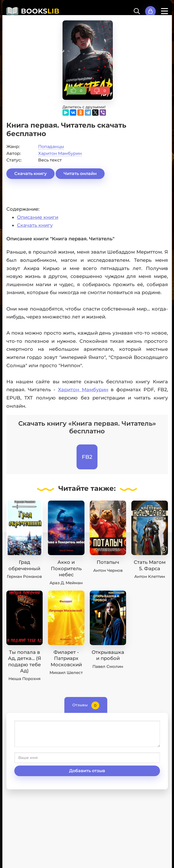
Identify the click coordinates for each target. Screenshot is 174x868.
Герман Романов (24, 576)
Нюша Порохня (24, 679)
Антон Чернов (108, 570)
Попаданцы (51, 147)
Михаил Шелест (66, 673)
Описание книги (38, 217)
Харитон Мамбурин (60, 153)
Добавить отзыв (87, 771)
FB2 (87, 457)
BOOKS (40, 11)
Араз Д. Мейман (66, 583)
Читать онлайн (80, 174)
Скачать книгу (30, 174)
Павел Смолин (108, 666)
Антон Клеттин (150, 576)
